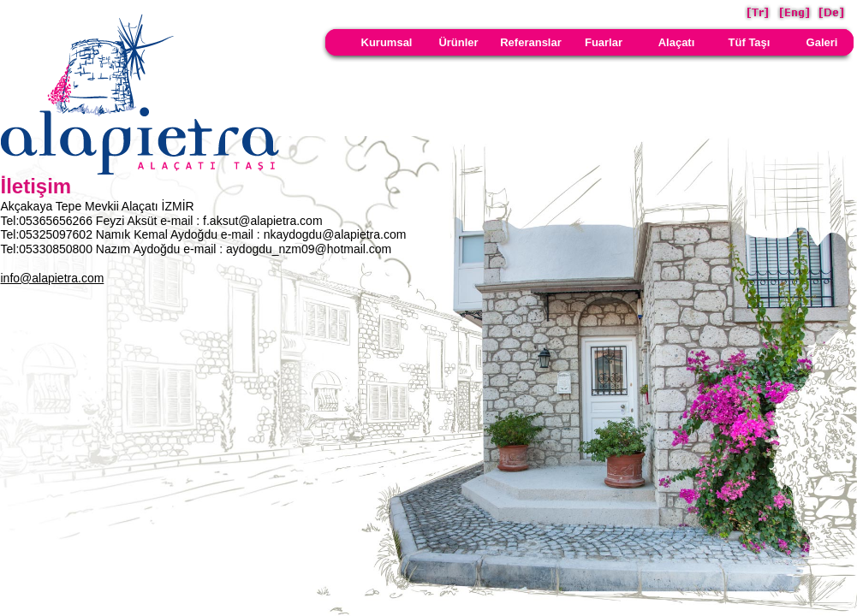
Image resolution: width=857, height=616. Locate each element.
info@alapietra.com (53, 278)
